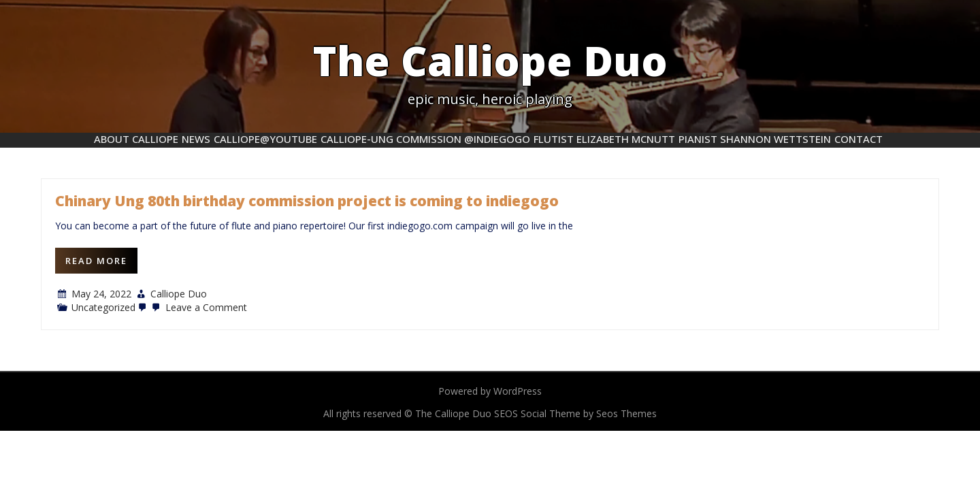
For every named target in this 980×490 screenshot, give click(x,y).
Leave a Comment (198, 307)
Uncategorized (103, 307)
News (196, 139)
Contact (859, 139)
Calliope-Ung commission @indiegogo (425, 139)
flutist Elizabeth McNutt (604, 139)
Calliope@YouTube (265, 139)
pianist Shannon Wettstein (755, 139)
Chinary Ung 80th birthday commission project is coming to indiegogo (307, 201)
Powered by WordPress (490, 391)
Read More (96, 261)
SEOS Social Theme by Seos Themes (575, 413)
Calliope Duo (179, 294)
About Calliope (136, 139)
